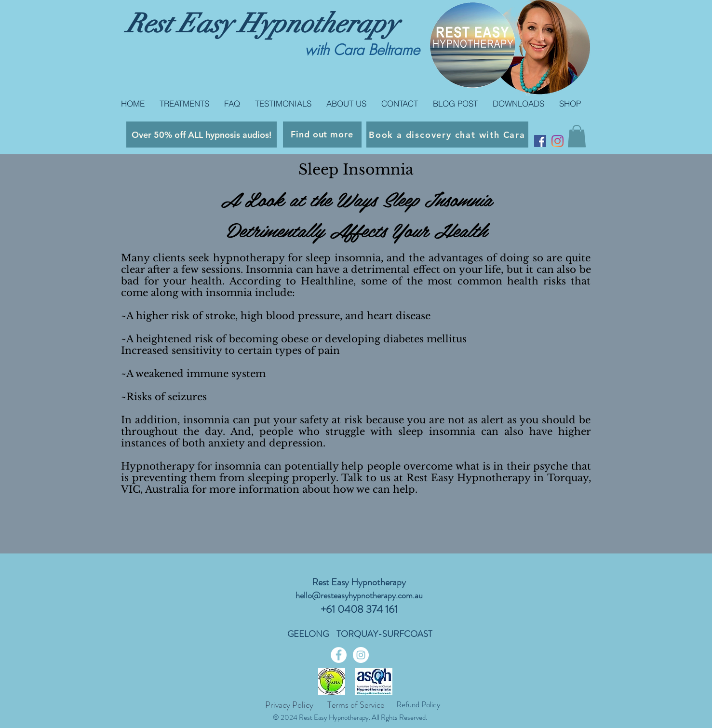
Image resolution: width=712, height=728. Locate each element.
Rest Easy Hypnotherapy (262, 24)
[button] (577, 136)
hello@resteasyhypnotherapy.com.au (359, 595)
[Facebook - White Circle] (339, 655)
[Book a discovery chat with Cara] (447, 135)
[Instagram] (558, 141)
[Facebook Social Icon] (540, 141)
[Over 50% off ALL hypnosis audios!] (202, 135)
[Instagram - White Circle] (361, 655)
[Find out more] (322, 135)
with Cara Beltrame (362, 50)
